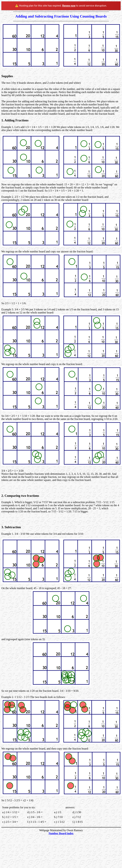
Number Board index (61, 833)
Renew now (69, 6)
